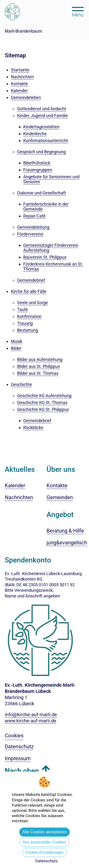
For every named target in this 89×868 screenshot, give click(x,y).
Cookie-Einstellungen (44, 852)
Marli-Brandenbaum (23, 31)
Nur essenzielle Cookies (44, 842)
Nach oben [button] (22, 771)
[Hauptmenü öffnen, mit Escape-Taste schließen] (78, 11)
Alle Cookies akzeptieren (44, 832)
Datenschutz (47, 861)
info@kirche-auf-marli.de (31, 715)
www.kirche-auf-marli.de (30, 721)
